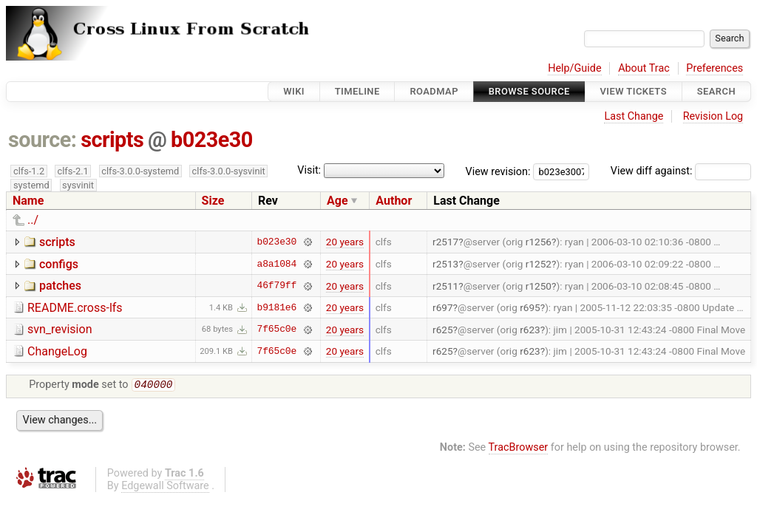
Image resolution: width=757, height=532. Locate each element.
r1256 (539, 242)
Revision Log (713, 116)
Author (394, 201)
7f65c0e (276, 330)
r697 (443, 307)
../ (33, 220)
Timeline (357, 91)
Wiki (294, 91)
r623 (530, 330)
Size (213, 201)
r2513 (445, 264)
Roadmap (434, 91)
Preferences (714, 68)
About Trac (644, 68)
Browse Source (529, 91)
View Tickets (634, 91)
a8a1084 (276, 264)
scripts (112, 140)
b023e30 (212, 140)
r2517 (445, 242)
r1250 (539, 286)
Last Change (634, 116)
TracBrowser (519, 449)
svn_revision (60, 329)
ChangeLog (57, 351)
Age (337, 201)
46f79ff (276, 286)
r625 (443, 330)
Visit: (309, 170)
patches (60, 286)
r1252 (539, 264)
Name (28, 201)
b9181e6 (276, 307)
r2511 (445, 286)
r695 (530, 307)
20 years (345, 242)
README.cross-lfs (75, 308)
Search (716, 91)
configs (59, 264)
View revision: (498, 171)
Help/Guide (574, 68)
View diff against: (681, 171)
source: (43, 140)
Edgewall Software (165, 487)
